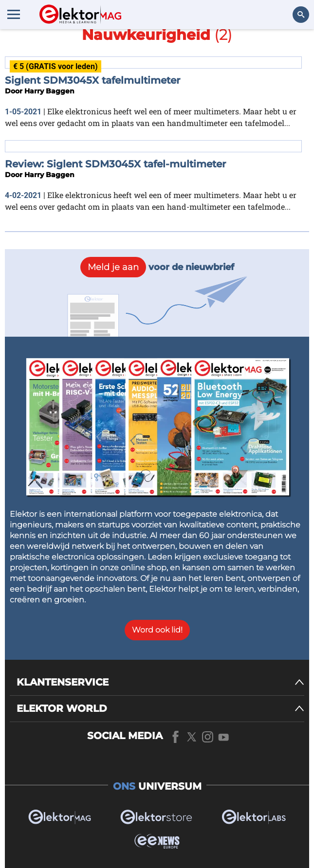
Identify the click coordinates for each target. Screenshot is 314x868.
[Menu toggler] (14, 14)
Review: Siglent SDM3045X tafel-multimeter (115, 164)
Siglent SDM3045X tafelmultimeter (92, 80)
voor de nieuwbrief (157, 267)
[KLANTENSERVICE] (160, 682)
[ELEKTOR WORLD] (160, 709)
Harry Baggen (49, 91)
